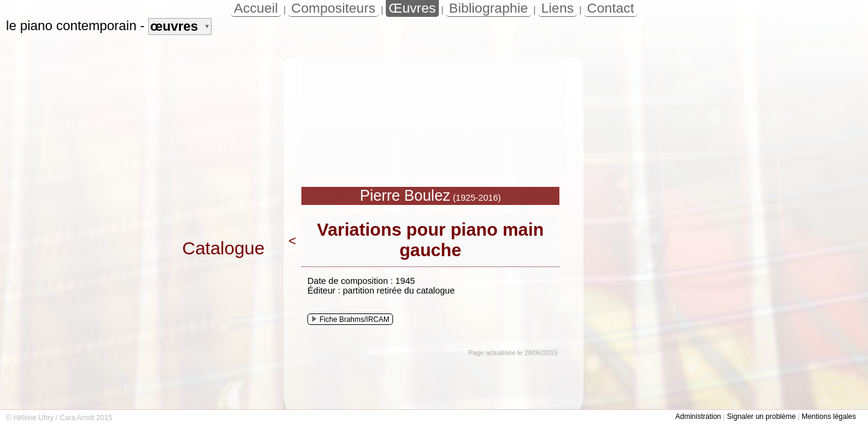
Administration (698, 417)
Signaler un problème (761, 417)
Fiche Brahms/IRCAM (351, 319)
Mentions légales (829, 417)
